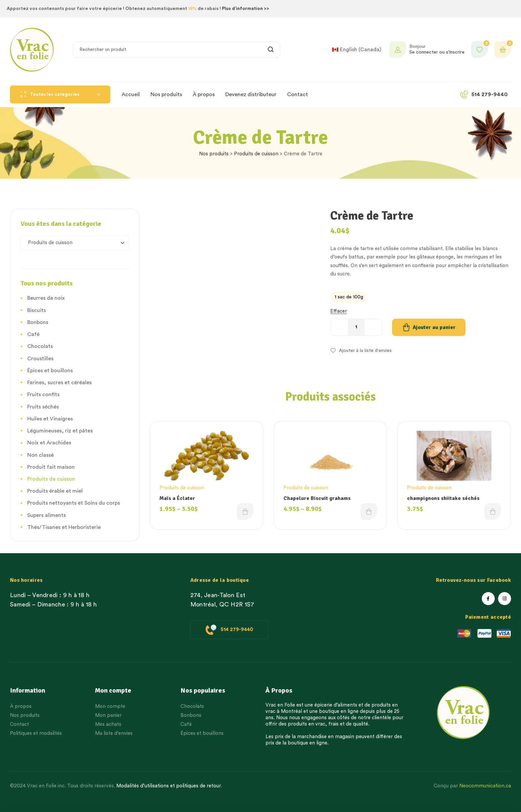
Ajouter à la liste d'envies (365, 351)
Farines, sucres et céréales (59, 383)
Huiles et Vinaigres (50, 419)
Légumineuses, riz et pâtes (60, 431)
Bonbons (38, 322)
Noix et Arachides (49, 443)
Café (33, 334)
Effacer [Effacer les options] (339, 311)
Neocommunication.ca (485, 786)
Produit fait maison (51, 467)
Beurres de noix (46, 298)
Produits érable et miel (55, 491)
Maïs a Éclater (177, 498)
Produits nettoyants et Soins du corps (74, 503)
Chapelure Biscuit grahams (317, 498)
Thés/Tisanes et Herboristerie (64, 527)
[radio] (349, 297)
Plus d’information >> (246, 9)
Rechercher (271, 50)
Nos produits (214, 154)
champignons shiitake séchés (443, 498)
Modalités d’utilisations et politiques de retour (168, 786)
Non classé (41, 455)
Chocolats (40, 346)
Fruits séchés (43, 407)
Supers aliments (47, 515)
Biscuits (37, 310)
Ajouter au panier (434, 327)
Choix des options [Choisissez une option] (245, 512)
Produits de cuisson (256, 154)
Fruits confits (43, 395)
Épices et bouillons (50, 371)
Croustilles (40, 359)
